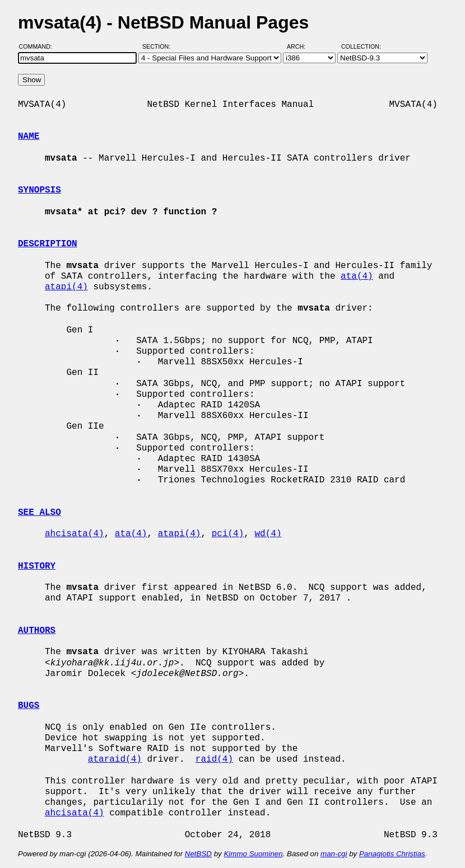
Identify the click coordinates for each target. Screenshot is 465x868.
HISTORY (37, 566)
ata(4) (357, 276)
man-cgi (334, 854)
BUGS (29, 706)
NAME (29, 137)
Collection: (361, 46)
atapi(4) (66, 287)
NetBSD (198, 854)
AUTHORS (37, 631)
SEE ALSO (39, 513)
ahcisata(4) (75, 534)
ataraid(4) (115, 759)
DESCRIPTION (48, 244)
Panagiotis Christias (392, 854)
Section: (159, 46)
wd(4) (268, 534)
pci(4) (228, 534)
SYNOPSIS (39, 190)
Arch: (301, 46)
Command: (39, 46)
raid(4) (214, 759)
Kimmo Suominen (253, 854)
